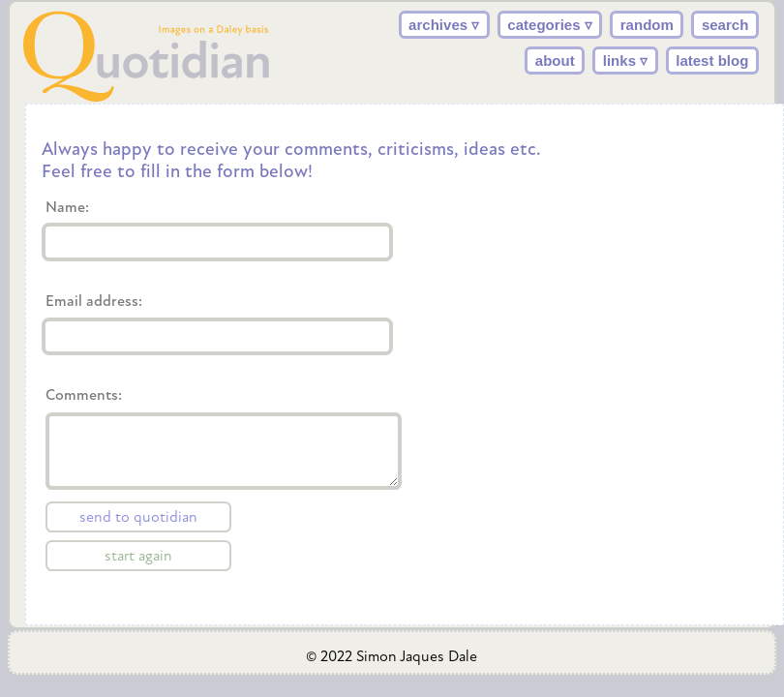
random (647, 25)
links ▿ (625, 61)
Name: (69, 207)
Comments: (140, 478)
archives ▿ (444, 25)
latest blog (712, 61)
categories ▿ (549, 25)
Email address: (96, 301)
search (725, 25)
